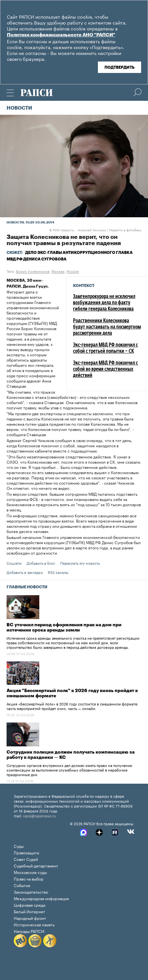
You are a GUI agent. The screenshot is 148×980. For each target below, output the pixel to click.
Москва (58, 271)
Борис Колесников (33, 271)
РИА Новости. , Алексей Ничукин (78, 230)
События (22, 885)
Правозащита (26, 852)
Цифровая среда (29, 905)
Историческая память (34, 924)
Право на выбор (29, 878)
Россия (73, 271)
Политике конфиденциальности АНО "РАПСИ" (61, 35)
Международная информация (41, 898)
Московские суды (30, 872)
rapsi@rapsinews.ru (39, 815)
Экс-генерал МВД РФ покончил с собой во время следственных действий (105, 369)
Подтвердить (120, 67)
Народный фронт (30, 918)
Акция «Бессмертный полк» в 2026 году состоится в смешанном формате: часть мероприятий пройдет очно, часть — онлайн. (72, 706)
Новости (19, 108)
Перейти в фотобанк (125, 230)
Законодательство (31, 891)
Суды (19, 846)
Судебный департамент (36, 865)
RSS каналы (58, 572)
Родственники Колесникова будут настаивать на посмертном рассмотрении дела (107, 327)
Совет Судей (26, 859)
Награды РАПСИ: (30, 931)
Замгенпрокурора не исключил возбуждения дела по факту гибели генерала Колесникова (104, 303)
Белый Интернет (29, 911)
